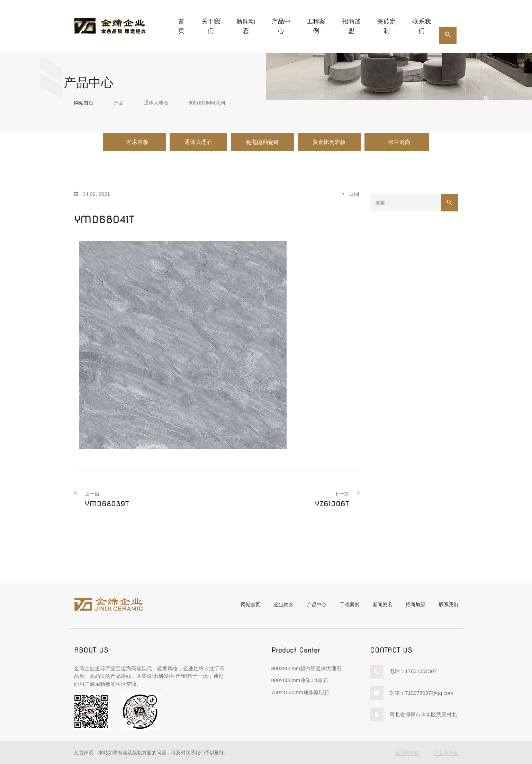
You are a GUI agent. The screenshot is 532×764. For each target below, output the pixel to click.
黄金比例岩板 (329, 142)
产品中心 (317, 604)
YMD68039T (107, 499)
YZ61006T (332, 499)
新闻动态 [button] (246, 26)
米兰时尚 (400, 142)
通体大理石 (198, 142)
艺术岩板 (137, 142)
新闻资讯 (382, 604)
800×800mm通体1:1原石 (300, 680)
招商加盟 (351, 26)
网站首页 (84, 103)
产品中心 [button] (281, 26)
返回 (350, 194)
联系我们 (422, 26)
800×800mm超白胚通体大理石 (307, 668)
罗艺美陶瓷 (446, 753)
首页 (181, 26)
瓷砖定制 (387, 26)
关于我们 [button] (211, 26)
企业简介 (284, 604)
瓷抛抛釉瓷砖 (262, 142)
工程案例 (316, 26)
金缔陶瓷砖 (407, 753)
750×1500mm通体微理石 (300, 692)
